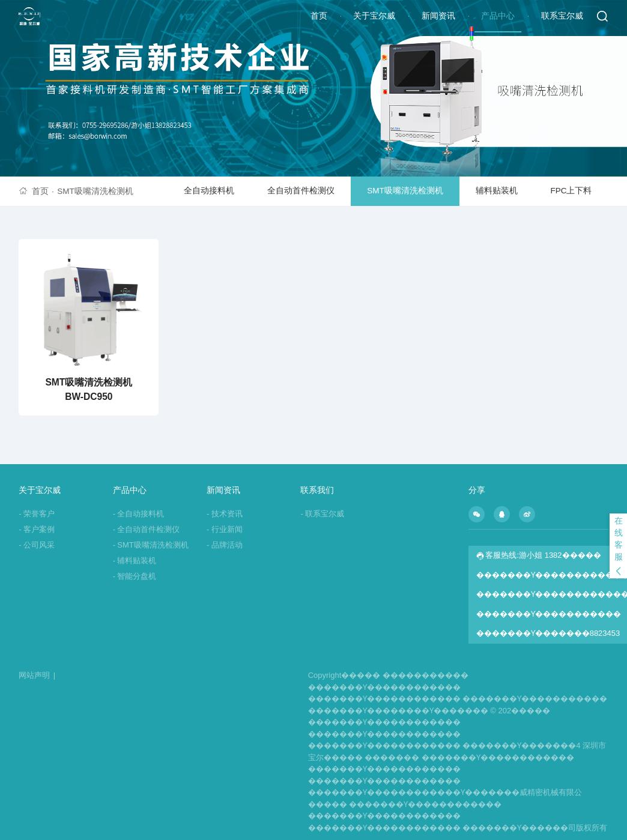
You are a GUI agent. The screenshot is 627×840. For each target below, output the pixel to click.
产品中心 (498, 16)
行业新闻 (225, 529)
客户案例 (37, 529)
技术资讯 (225, 514)
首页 (319, 16)
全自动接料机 (209, 191)
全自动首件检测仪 (301, 191)
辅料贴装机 (497, 191)
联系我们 (317, 490)
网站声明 (37, 675)
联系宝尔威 (562, 16)
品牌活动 (225, 545)
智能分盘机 (135, 576)
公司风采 (37, 545)
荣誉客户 (37, 514)
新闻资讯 (438, 16)
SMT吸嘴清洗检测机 (95, 191)
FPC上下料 (571, 191)
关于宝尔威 (374, 16)
